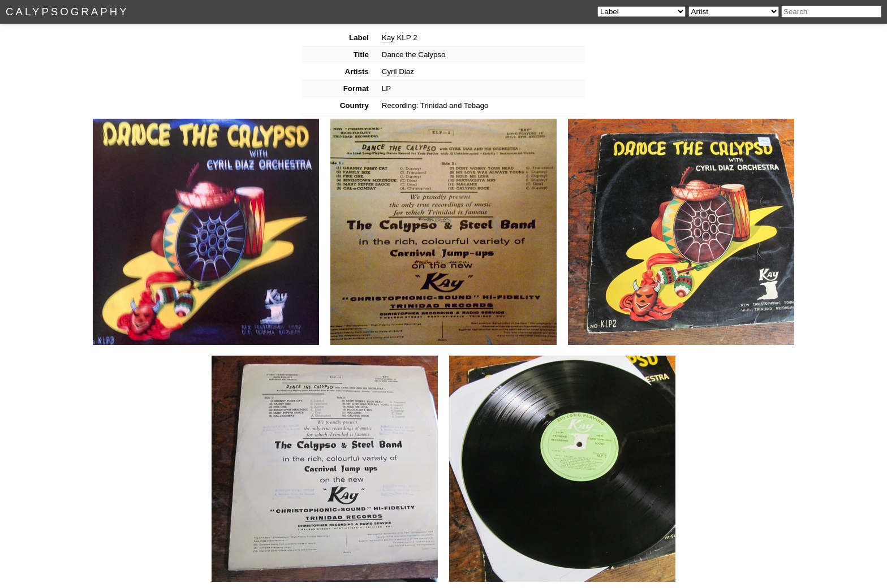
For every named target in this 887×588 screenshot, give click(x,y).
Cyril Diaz (398, 72)
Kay (388, 38)
